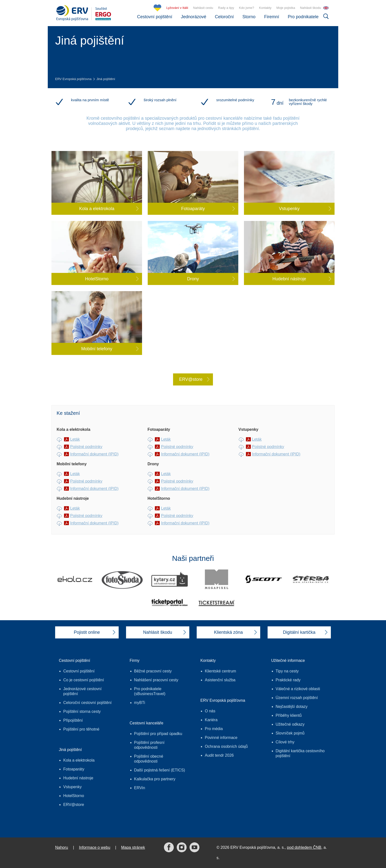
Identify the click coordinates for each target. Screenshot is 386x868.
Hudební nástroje (78, 778)
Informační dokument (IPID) (94, 454)
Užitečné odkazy (290, 724)
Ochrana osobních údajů (226, 746)
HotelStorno (74, 796)
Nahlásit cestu (203, 8)
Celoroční (224, 17)
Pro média (214, 729)
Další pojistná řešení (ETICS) (160, 770)
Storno (249, 17)
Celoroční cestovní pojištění (88, 703)
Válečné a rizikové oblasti (298, 689)
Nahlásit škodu (311, 8)
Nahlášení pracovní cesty (156, 680)
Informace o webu (95, 847)
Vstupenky (72, 787)
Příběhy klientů (289, 715)
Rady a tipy (226, 8)
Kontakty (265, 8)
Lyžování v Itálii (177, 8)
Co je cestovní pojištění (84, 680)
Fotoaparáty (74, 769)
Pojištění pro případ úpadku (158, 734)
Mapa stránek (133, 847)
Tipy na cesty (287, 671)
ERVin (140, 788)
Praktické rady (288, 680)
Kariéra (211, 720)
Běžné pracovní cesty (153, 671)
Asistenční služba (220, 680)
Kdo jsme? (247, 8)
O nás (210, 711)
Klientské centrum (220, 671)
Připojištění (73, 720)
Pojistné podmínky (86, 447)
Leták (75, 439)
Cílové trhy (285, 742)
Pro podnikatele (303, 17)
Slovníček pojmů (290, 733)
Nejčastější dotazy (292, 707)
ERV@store (74, 805)
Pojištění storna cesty (82, 711)
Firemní (272, 17)
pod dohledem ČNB (304, 847)
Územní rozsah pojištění (297, 698)
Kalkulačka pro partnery (155, 779)
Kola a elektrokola (79, 760)
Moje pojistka (286, 8)
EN (326, 8)
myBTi (140, 703)
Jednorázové (194, 17)
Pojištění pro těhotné (81, 729)
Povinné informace (221, 738)
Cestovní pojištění (155, 17)
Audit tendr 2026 (219, 755)
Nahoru (62, 847)
